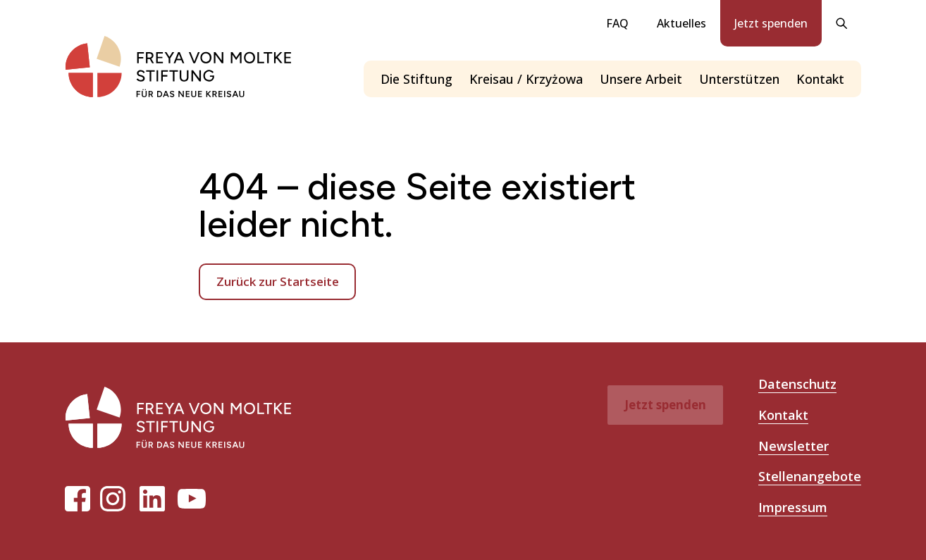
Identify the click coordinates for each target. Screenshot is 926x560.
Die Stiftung (416, 79)
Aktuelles (681, 23)
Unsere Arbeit (641, 79)
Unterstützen (739, 79)
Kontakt (820, 79)
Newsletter (794, 446)
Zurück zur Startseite (278, 281)
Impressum (793, 507)
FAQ (617, 23)
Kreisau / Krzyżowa (526, 79)
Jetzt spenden (771, 23)
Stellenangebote (810, 476)
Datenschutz (797, 384)
